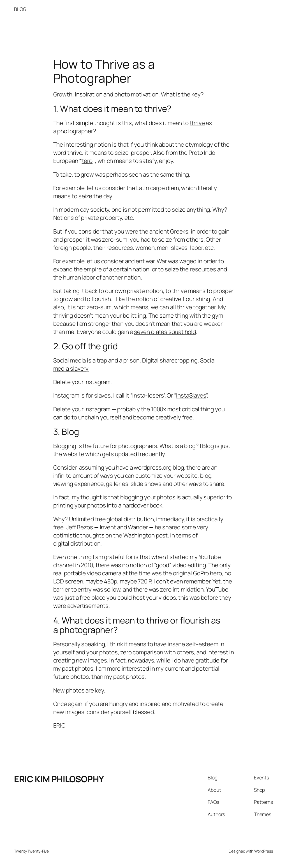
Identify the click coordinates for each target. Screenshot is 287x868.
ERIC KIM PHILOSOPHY (59, 779)
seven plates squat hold (165, 332)
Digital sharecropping (170, 360)
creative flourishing (185, 299)
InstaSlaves (191, 395)
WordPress (264, 851)
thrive (197, 123)
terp (87, 161)
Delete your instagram (82, 382)
